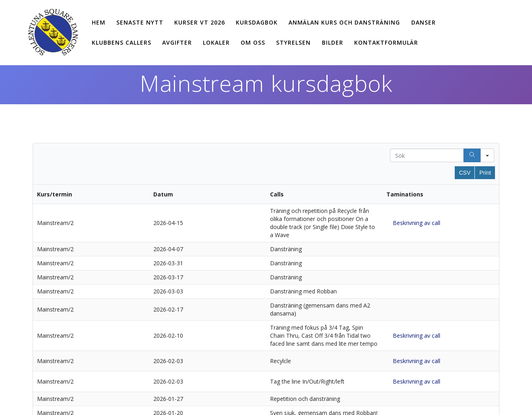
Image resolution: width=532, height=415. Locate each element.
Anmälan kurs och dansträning (344, 22)
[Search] (472, 155)
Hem (99, 22)
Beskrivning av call (417, 223)
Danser (424, 22)
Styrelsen (293, 42)
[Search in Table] (427, 155)
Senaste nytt (140, 22)
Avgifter (177, 42)
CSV (465, 173)
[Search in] (487, 155)
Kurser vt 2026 (200, 22)
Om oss (253, 42)
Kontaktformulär (386, 42)
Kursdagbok (257, 22)
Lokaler (216, 42)
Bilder (333, 42)
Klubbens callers (122, 42)
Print (485, 173)
